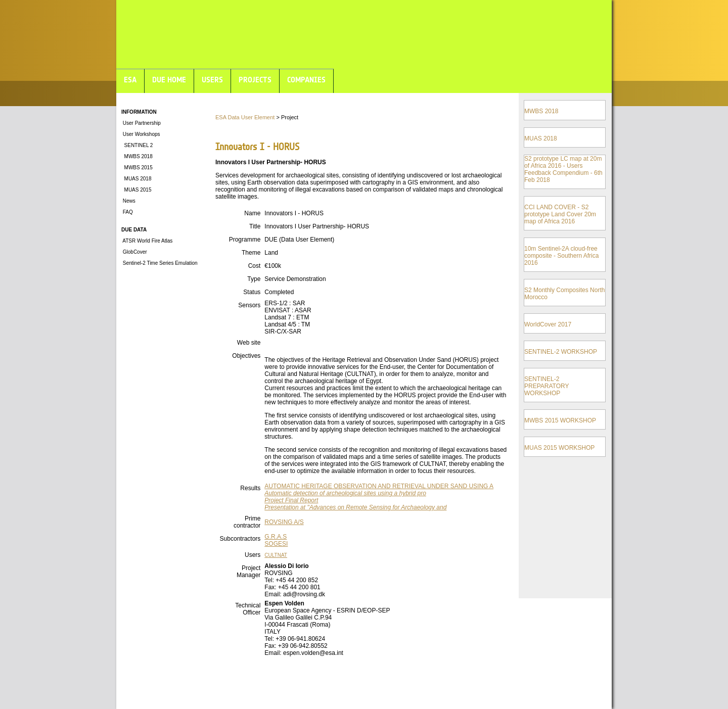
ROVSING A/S (284, 522)
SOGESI (276, 544)
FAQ (127, 212)
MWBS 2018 (137, 156)
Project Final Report (291, 500)
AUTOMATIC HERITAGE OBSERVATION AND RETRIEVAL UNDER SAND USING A (379, 486)
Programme (245, 240)
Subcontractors (240, 539)
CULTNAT (276, 555)
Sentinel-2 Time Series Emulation (160, 263)
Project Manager (248, 572)
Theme (251, 253)
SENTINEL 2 (137, 145)
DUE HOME (169, 80)
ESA (130, 80)
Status (252, 292)
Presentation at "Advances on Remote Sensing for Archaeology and (355, 507)
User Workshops (141, 134)
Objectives (246, 356)
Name (252, 213)
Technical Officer (248, 609)
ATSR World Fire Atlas (147, 241)
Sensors (249, 305)
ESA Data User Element (245, 117)
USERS (212, 80)
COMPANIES (306, 80)
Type (254, 279)
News (128, 201)
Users (253, 555)
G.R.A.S (276, 537)
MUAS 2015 (136, 190)
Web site (249, 343)
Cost (255, 266)
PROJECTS (255, 80)
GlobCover (134, 252)
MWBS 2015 (137, 168)
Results (250, 488)
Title (255, 226)
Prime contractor (247, 522)
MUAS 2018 (136, 179)
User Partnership (141, 123)
